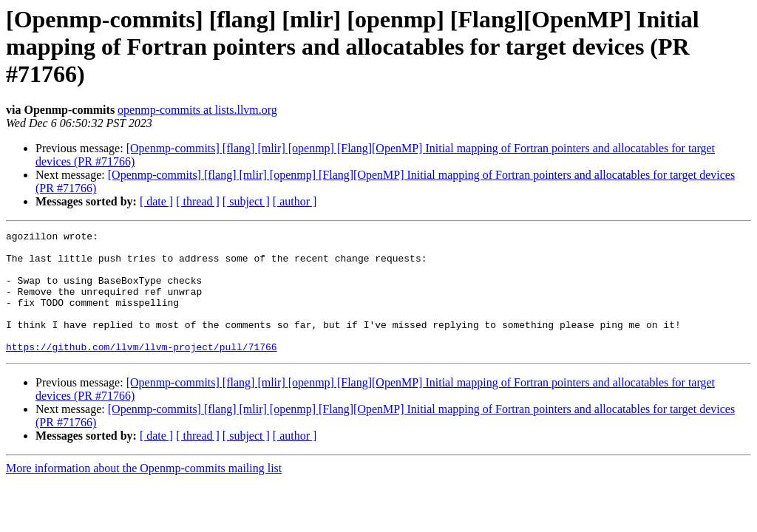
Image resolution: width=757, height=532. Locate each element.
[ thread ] (198, 201)
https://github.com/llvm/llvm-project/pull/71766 (142, 371)
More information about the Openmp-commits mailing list (144, 492)
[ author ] (295, 201)
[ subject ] (246, 201)
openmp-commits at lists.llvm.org (197, 110)
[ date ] (156, 201)
